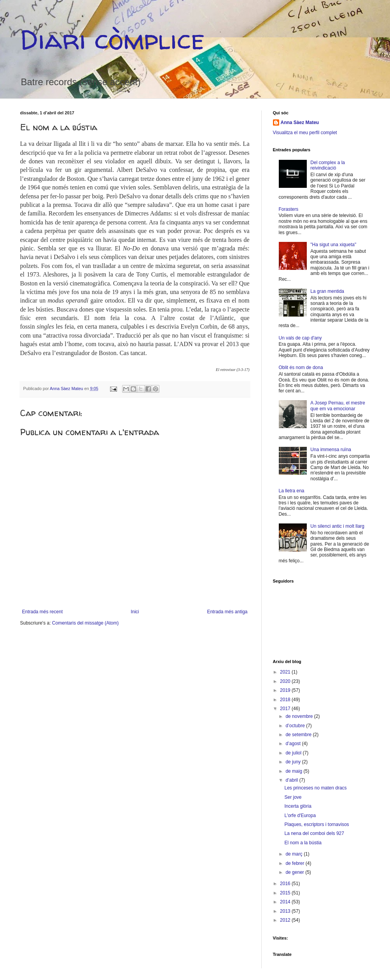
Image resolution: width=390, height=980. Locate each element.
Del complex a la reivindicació (328, 165)
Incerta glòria (298, 806)
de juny (294, 762)
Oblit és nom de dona (301, 367)
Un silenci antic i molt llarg (337, 526)
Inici (135, 612)
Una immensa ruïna (331, 450)
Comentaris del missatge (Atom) (85, 623)
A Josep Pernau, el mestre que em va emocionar (338, 406)
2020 (286, 681)
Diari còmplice (112, 39)
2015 (286, 893)
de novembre (300, 716)
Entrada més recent (43, 612)
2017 (286, 709)
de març (295, 854)
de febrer (295, 863)
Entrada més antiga (227, 612)
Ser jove (293, 797)
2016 (286, 884)
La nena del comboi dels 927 (314, 833)
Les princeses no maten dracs (315, 788)
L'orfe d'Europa (300, 815)
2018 (286, 700)
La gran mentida (327, 291)
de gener (295, 872)
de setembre (299, 735)
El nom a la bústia (303, 843)
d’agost (294, 744)
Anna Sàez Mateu (300, 122)
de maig (294, 771)
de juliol (294, 753)
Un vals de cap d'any (300, 338)
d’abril (292, 780)
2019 (286, 690)
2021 (286, 672)
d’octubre (296, 726)
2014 (286, 902)
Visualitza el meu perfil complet (305, 133)
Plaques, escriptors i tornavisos (317, 824)
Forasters (289, 209)
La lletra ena (292, 491)
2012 (286, 920)
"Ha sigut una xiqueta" (333, 245)
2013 (286, 911)
